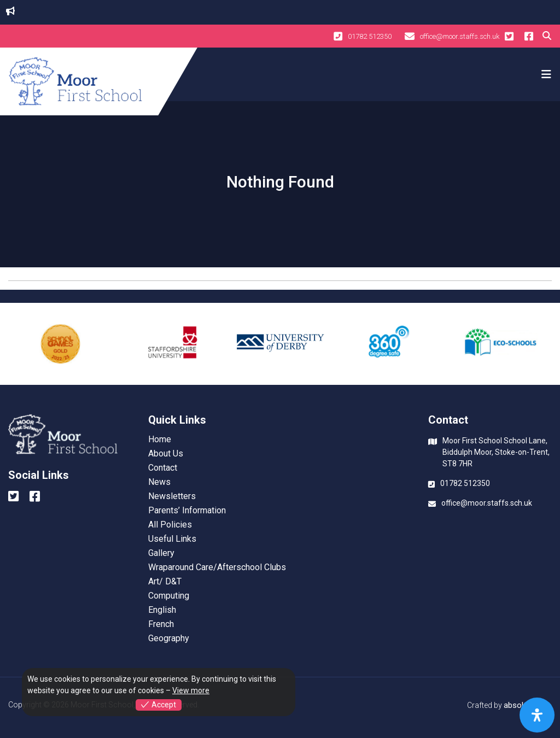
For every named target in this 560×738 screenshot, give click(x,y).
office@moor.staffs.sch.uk (452, 36)
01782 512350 (363, 36)
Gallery (161, 553)
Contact (163, 468)
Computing (169, 596)
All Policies (170, 525)
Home (160, 440)
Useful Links (172, 539)
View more (191, 690)
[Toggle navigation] (545, 74)
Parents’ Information (187, 511)
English (162, 610)
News (159, 482)
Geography (169, 639)
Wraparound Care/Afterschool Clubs (217, 567)
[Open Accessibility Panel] (537, 715)
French (161, 624)
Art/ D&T (165, 582)
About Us (166, 454)
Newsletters (172, 496)
